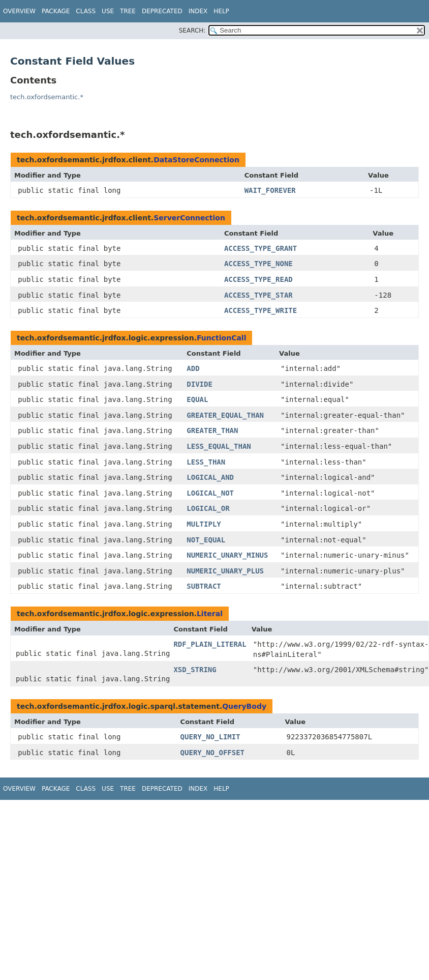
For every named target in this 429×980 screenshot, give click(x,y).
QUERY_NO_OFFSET (212, 753)
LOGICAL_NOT (210, 493)
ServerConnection (189, 218)
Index (198, 11)
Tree (128, 11)
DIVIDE (200, 384)
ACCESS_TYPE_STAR (258, 295)
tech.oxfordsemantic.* (47, 97)
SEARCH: (192, 31)
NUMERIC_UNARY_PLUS (225, 571)
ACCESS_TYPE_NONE (258, 264)
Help (221, 11)
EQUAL (197, 399)
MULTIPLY (204, 524)
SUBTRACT (204, 586)
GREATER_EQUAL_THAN (225, 415)
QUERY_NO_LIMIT (210, 737)
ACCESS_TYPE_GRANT (261, 248)
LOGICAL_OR (208, 508)
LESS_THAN (206, 462)
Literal (210, 614)
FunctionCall (222, 338)
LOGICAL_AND (210, 477)
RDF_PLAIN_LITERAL (210, 644)
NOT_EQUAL (206, 540)
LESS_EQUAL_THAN (219, 446)
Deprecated (162, 11)
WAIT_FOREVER (270, 190)
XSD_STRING (195, 670)
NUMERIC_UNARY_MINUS (227, 555)
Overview (19, 11)
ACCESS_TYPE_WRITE (261, 310)
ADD (193, 368)
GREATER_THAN (212, 430)
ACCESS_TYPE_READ (258, 279)
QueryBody (244, 706)
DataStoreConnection (196, 160)
